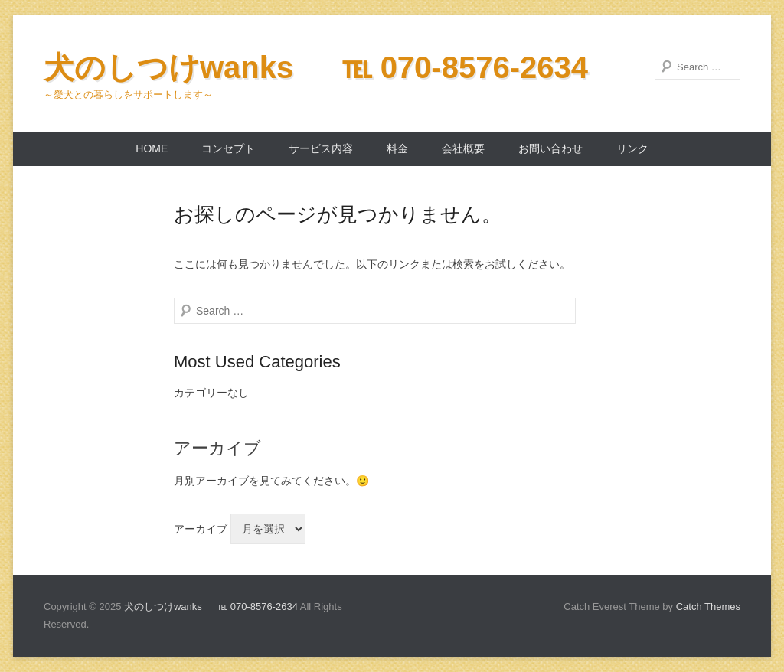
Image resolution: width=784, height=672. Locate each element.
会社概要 (463, 148)
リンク (632, 148)
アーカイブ (201, 529)
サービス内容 (321, 148)
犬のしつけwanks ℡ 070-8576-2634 (316, 67)
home (152, 148)
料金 (397, 148)
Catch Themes (708, 607)
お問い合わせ (550, 148)
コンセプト (228, 148)
